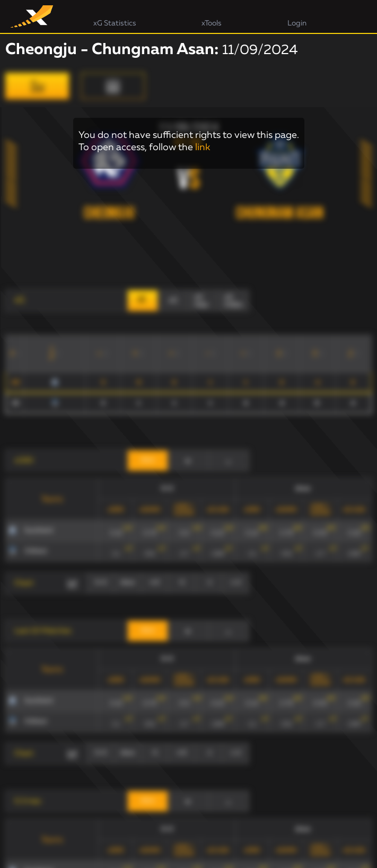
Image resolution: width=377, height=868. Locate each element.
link (203, 147)
